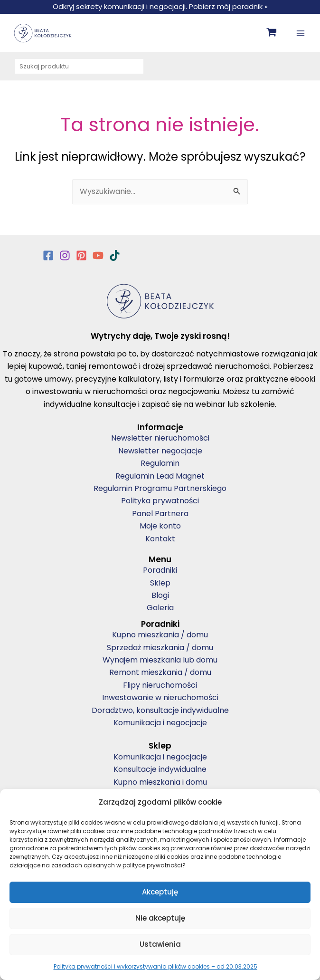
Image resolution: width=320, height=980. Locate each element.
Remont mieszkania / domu (160, 672)
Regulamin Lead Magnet (160, 476)
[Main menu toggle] (301, 33)
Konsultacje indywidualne (160, 769)
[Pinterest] (81, 255)
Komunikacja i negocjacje (160, 723)
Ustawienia (160, 944)
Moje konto (160, 526)
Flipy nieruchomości (160, 685)
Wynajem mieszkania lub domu (160, 660)
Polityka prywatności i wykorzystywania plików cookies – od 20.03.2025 (155, 966)
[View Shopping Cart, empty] (272, 33)
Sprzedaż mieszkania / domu (160, 648)
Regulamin (160, 463)
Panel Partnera (160, 514)
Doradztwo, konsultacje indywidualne (160, 710)
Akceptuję (160, 892)
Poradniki (160, 570)
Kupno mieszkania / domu (160, 635)
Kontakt (160, 539)
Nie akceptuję (160, 918)
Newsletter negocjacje (160, 451)
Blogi (160, 595)
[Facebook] (48, 255)
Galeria (160, 608)
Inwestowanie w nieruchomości (160, 697)
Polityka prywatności (160, 501)
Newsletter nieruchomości (160, 438)
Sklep (160, 583)
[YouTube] (98, 255)
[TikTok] (115, 255)
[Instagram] (65, 255)
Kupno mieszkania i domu (160, 782)
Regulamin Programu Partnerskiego (160, 488)
